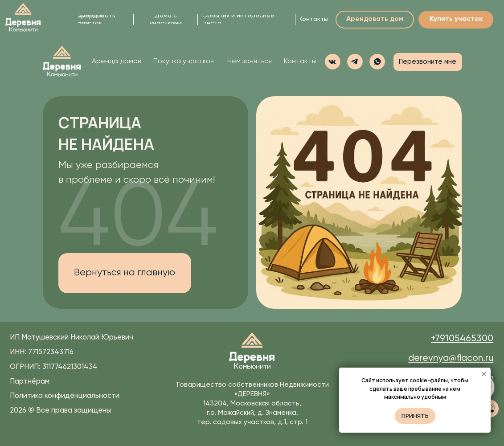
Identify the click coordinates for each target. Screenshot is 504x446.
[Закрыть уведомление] (484, 374)
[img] (23, 18)
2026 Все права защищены (60, 411)
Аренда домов (116, 61)
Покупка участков (183, 61)
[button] (377, 62)
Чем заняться (250, 61)
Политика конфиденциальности (65, 396)
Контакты (300, 61)
